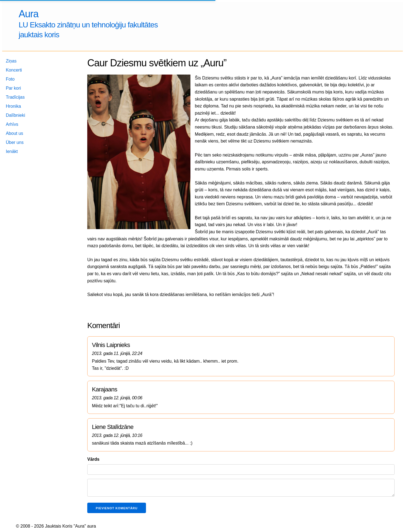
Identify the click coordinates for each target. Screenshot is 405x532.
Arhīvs (12, 124)
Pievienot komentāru (117, 508)
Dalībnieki (15, 115)
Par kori (13, 88)
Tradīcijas (15, 97)
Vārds (93, 459)
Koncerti (14, 70)
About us (14, 133)
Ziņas (11, 61)
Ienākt (12, 151)
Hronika (13, 106)
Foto (10, 79)
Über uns (15, 142)
